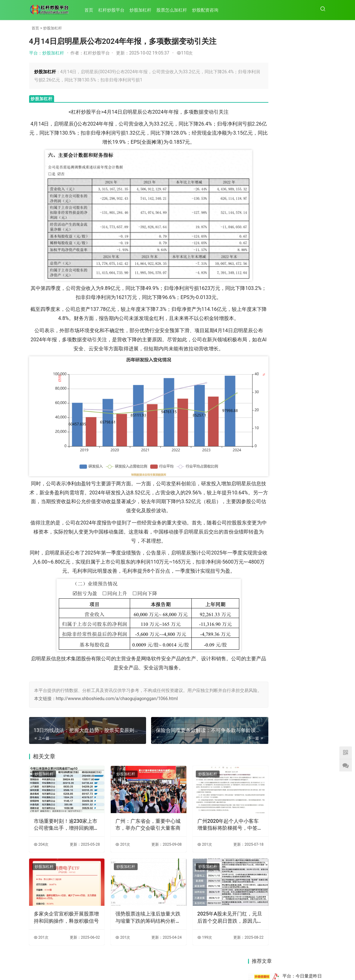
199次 (185, 928)
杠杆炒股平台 (114, 10)
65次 (320, 90)
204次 (41, 842)
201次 (113, 842)
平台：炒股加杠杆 (47, 53)
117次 (319, 451)
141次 (319, 373)
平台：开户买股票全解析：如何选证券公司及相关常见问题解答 (304, 172)
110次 (185, 53)
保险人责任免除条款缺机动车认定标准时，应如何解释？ (307, 789)
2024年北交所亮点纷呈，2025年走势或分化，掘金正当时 (307, 725)
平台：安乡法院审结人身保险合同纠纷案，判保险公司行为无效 (304, 224)
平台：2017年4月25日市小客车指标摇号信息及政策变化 (304, 311)
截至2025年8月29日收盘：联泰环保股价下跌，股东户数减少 (307, 588)
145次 (319, 348)
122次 (319, 420)
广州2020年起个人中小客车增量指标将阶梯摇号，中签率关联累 (203, 822)
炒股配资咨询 (208, 10)
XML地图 (193, 964)
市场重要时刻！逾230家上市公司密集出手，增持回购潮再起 (61, 822)
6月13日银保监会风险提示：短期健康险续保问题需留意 (307, 629)
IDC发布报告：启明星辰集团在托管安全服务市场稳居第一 (266, 672)
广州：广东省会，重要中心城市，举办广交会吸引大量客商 (133, 822)
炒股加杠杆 (143, 10)
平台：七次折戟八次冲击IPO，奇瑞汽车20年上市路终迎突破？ (304, 339)
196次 (319, 257)
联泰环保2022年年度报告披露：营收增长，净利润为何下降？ (266, 709)
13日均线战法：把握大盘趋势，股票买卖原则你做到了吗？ (266, 583)
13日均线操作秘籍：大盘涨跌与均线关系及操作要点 (266, 805)
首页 (91, 10)
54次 (320, 318)
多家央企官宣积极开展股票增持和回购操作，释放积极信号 (61, 909)
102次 (319, 291)
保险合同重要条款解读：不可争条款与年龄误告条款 (266, 516)
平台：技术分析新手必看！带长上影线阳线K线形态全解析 (304, 394)
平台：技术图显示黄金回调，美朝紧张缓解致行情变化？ (304, 278)
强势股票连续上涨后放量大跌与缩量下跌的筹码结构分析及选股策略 (133, 909)
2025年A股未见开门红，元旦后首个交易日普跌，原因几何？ (205, 909)
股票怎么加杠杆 (174, 10)
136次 (319, 203)
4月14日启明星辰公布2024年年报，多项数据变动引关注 (307, 506)
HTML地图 (212, 964)
